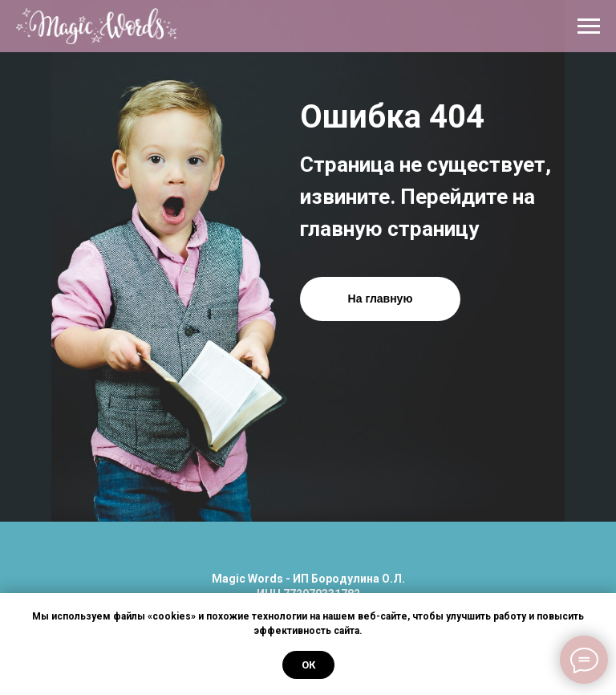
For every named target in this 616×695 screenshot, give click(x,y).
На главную (381, 299)
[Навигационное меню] (589, 26)
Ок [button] (308, 665)
